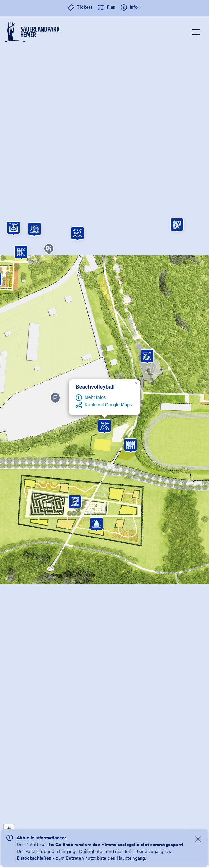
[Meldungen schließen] (198, 840)
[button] (147, 356)
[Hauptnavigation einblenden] (196, 32)
